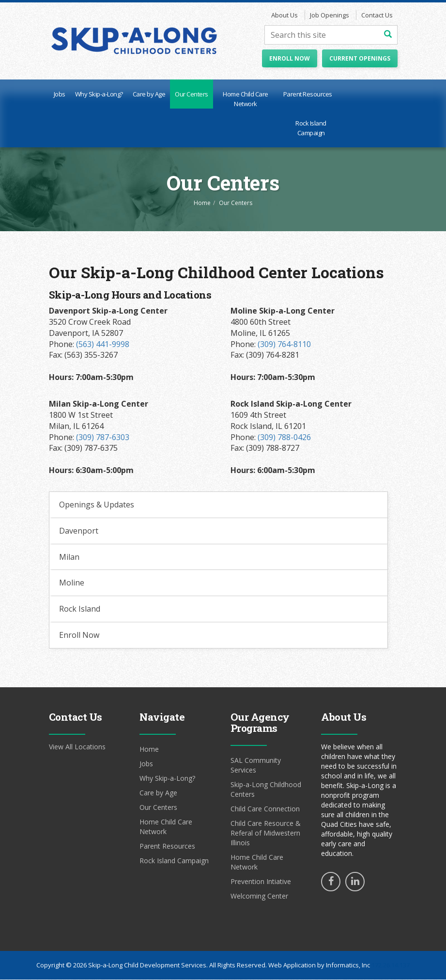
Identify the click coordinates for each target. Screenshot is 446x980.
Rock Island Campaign (311, 128)
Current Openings (360, 59)
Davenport (79, 531)
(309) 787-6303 (103, 438)
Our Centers (192, 95)
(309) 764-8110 (284, 345)
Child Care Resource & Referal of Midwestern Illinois (266, 833)
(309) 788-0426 (284, 438)
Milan (69, 557)
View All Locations (77, 747)
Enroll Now (290, 59)
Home (202, 203)
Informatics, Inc (348, 965)
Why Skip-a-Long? (99, 95)
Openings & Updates (97, 505)
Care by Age (149, 95)
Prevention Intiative (261, 882)
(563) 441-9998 (103, 345)
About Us (285, 16)
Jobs (60, 95)
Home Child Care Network (246, 99)
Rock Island (80, 610)
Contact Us (377, 16)
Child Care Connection (265, 809)
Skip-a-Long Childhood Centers (266, 790)
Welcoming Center (259, 896)
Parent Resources (308, 95)
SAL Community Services (256, 766)
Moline (72, 584)
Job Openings (330, 16)
